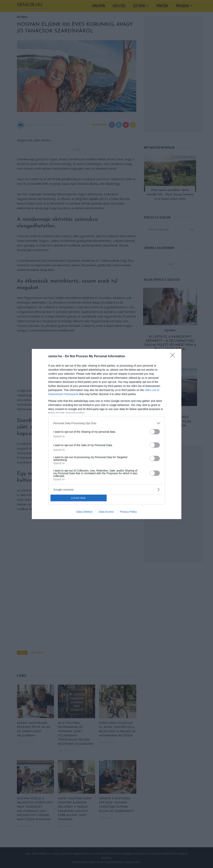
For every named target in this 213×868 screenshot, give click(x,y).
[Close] (174, 356)
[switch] (155, 432)
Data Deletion (85, 512)
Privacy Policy (128, 512)
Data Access (106, 512)
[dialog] (107, 434)
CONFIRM (79, 498)
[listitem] (107, 423)
